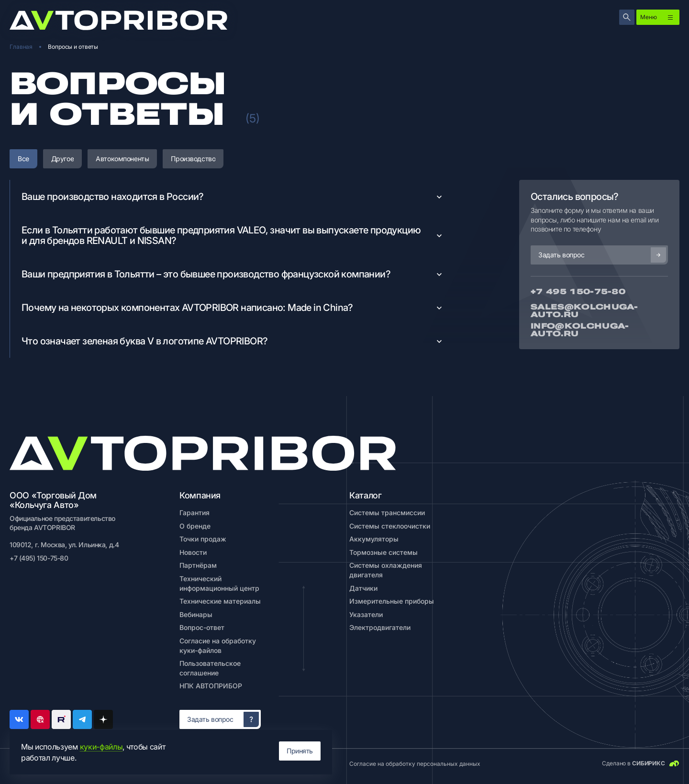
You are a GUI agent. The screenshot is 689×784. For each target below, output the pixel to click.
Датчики (363, 588)
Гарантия (194, 513)
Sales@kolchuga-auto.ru (584, 311)
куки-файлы (101, 747)
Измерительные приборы (392, 601)
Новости (193, 552)
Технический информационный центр (219, 583)
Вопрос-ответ (202, 627)
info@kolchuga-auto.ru (580, 330)
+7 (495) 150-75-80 (39, 558)
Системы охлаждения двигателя (386, 570)
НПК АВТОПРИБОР (211, 686)
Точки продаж (203, 539)
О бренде (195, 526)
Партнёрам (198, 565)
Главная (21, 47)
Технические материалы (220, 601)
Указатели (366, 614)
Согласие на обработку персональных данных (415, 764)
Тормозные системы (383, 552)
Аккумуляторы (374, 539)
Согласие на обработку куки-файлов (218, 646)
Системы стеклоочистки (390, 526)
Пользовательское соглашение (210, 668)
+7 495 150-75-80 (578, 292)
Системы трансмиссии (387, 513)
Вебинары (196, 614)
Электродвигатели (380, 627)
